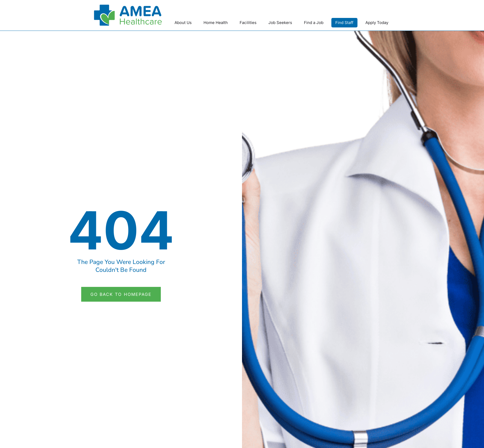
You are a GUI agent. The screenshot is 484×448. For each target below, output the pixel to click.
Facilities (248, 23)
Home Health (216, 23)
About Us (183, 23)
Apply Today (377, 23)
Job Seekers (280, 23)
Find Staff (344, 23)
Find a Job (314, 23)
